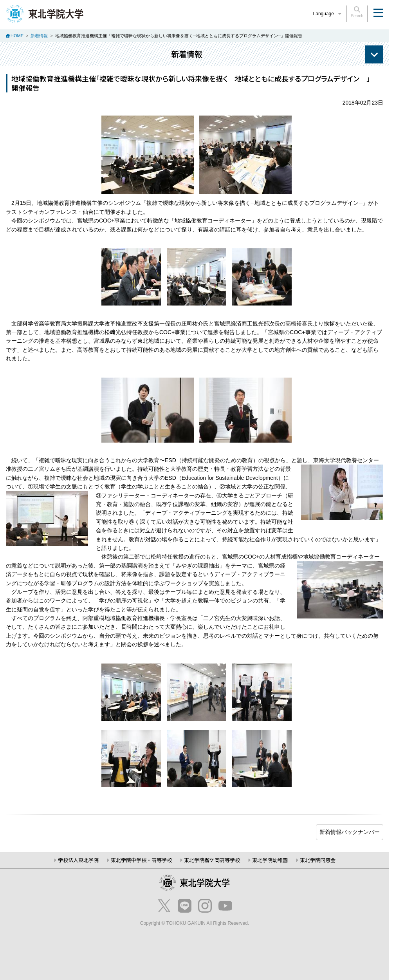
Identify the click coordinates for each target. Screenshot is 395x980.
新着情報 (39, 36)
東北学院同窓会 (318, 860)
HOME (17, 36)
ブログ (350, 832)
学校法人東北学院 (78, 860)
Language (328, 14)
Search (357, 12)
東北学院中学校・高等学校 (141, 860)
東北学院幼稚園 (270, 860)
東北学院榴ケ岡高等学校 (212, 860)
